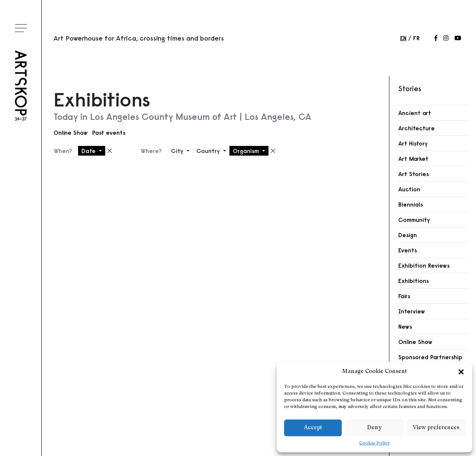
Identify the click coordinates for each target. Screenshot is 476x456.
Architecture (416, 128)
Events (408, 250)
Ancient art (415, 113)
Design (408, 235)
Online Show (71, 133)
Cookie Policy (375, 443)
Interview (412, 311)
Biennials (411, 204)
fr (416, 38)
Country (209, 151)
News (405, 326)
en (403, 38)
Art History (413, 143)
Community (414, 220)
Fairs (404, 296)
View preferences (436, 428)
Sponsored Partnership (430, 357)
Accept (313, 428)
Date (89, 151)
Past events (109, 133)
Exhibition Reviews (424, 265)
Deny (374, 428)
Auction (409, 189)
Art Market (413, 159)
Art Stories (414, 174)
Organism (247, 151)
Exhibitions (414, 281)
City (178, 151)
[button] (461, 372)
